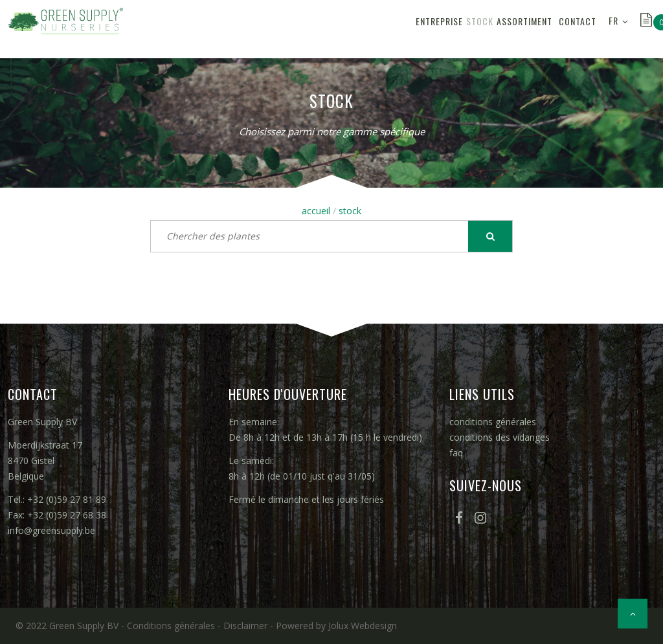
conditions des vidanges (500, 437)
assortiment (487, 29)
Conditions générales (171, 626)
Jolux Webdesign (363, 626)
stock (427, 29)
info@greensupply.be (51, 530)
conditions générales (493, 422)
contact (570, 29)
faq (456, 453)
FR (613, 29)
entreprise (372, 29)
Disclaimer (245, 626)
